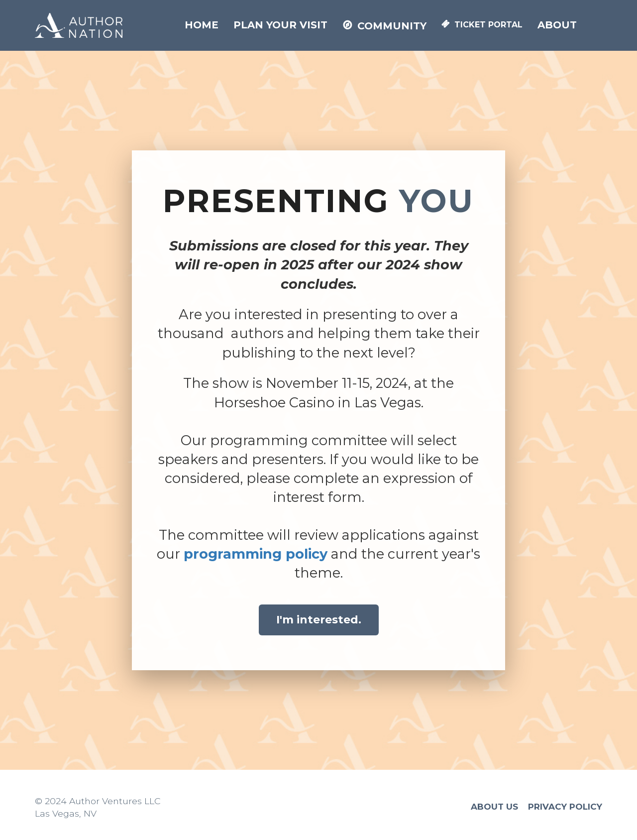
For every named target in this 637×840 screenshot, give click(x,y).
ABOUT (557, 25)
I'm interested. (319, 620)
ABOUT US (494, 807)
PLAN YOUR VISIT (280, 25)
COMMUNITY (384, 26)
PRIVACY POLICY (565, 807)
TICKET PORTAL (482, 25)
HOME (202, 25)
